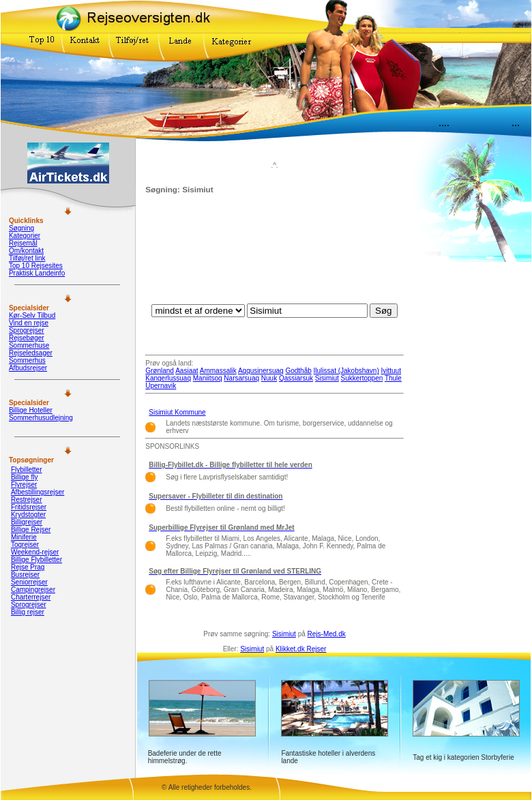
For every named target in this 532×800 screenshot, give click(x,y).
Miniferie (24, 537)
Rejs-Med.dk (327, 634)
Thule (393, 378)
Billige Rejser (31, 530)
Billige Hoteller (31, 410)
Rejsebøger (27, 338)
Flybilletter (27, 470)
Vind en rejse (29, 323)
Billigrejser (27, 522)
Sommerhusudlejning (41, 418)
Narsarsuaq (241, 378)
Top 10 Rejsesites (36, 266)
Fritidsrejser (29, 507)
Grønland (160, 371)
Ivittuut (391, 371)
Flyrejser (24, 485)
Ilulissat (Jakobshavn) (346, 371)
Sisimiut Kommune (177, 412)
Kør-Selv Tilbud (32, 315)
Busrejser (25, 575)
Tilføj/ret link (27, 258)
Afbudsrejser (28, 368)
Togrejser (25, 545)
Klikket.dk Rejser (301, 649)
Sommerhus (27, 360)
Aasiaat (187, 371)
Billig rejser (28, 612)
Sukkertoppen (362, 378)
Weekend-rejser (35, 552)
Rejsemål (23, 243)
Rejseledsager (31, 353)
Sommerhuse (29, 345)
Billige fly (24, 477)
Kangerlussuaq (168, 378)
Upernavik (161, 386)
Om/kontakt (26, 251)
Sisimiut (327, 378)
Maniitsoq (208, 378)
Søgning (21, 228)
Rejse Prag (28, 567)
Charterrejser (31, 597)
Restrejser (27, 500)
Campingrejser (33, 590)
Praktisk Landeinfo (37, 273)
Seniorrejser (29, 582)
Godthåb (298, 371)
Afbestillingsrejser (38, 492)
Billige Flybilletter (36, 560)
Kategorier (25, 236)
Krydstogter (28, 515)
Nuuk (269, 378)
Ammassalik (218, 371)
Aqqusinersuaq (261, 371)
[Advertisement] (275, 252)
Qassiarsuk (296, 378)
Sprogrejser (27, 330)
